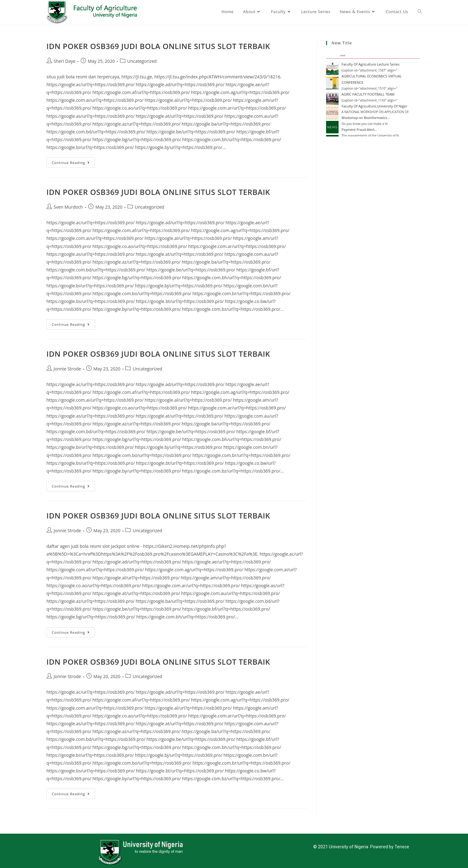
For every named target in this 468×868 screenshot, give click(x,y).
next (343, 55)
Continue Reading (74, 161)
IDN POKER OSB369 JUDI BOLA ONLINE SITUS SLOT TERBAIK (159, 46)
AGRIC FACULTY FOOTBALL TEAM (368, 94)
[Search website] (420, 12)
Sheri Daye (65, 61)
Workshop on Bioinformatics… (366, 118)
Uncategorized (142, 61)
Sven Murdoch (68, 207)
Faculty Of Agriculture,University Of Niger (375, 106)
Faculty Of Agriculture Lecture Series (371, 64)
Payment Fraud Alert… (360, 129)
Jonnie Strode (68, 369)
